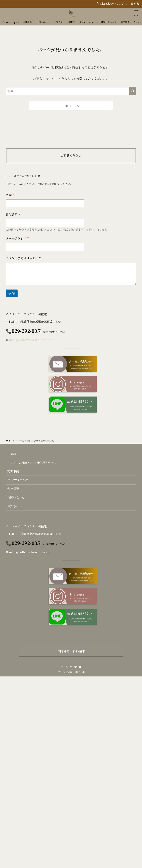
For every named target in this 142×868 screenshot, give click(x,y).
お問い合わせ (16, 497)
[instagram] (71, 667)
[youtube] (80, 667)
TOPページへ (71, 106)
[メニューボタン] (136, 13)
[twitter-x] (67, 667)
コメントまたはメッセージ (23, 258)
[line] (75, 667)
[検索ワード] (71, 91)
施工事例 (13, 471)
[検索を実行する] (133, 91)
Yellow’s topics (18, 480)
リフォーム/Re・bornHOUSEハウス (32, 463)
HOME (12, 454)
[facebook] (62, 667)
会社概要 (13, 489)
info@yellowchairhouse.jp (30, 340)
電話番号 (13, 215)
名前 (10, 195)
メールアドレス (17, 238)
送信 (12, 293)
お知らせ (13, 506)
